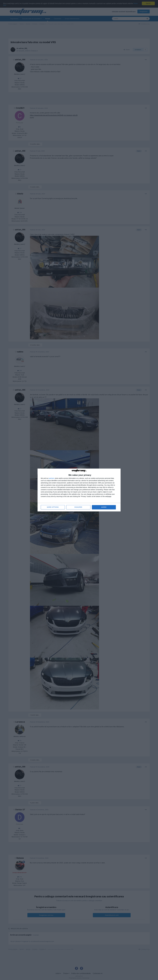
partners (52, 478)
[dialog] (79, 490)
